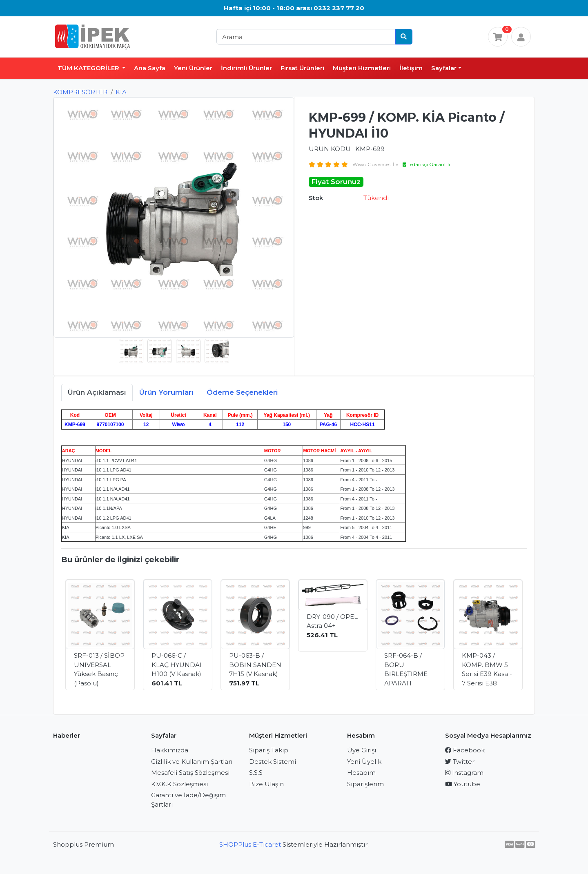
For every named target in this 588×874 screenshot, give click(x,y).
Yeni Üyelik (364, 762)
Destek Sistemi (273, 762)
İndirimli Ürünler (246, 68)
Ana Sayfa (150, 68)
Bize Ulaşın (266, 784)
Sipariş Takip (269, 750)
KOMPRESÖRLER (80, 92)
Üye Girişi (362, 750)
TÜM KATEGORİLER (89, 68)
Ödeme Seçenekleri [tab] (242, 392)
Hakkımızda (170, 750)
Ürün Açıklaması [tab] (97, 392)
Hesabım (361, 773)
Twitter (460, 762)
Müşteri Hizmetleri (362, 68)
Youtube (463, 784)
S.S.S (256, 773)
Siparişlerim (365, 784)
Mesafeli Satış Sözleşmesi (190, 773)
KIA (121, 92)
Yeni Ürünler (193, 68)
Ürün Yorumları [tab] (166, 392)
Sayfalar (444, 68)
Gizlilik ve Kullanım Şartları (192, 762)
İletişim (411, 68)
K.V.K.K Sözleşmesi (179, 784)
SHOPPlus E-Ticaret (250, 844)
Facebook (465, 750)
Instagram (464, 773)
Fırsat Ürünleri (302, 68)
